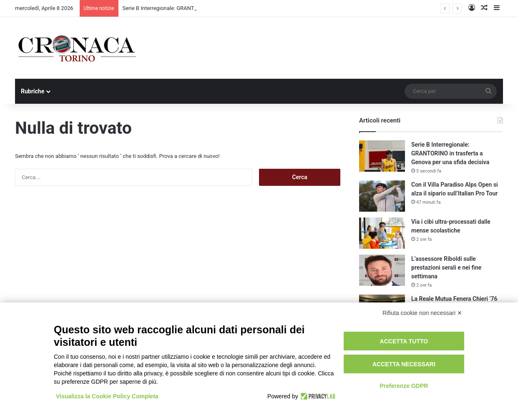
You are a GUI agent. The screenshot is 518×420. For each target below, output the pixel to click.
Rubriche (33, 91)
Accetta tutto (404, 341)
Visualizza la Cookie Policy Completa (107, 396)
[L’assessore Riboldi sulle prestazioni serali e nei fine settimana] (382, 270)
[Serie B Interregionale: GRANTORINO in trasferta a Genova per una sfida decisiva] (382, 156)
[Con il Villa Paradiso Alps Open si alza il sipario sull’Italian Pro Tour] (382, 196)
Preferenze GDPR (404, 386)
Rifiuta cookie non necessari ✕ (422, 313)
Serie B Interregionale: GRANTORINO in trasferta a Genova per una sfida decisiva (450, 153)
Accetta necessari (404, 364)
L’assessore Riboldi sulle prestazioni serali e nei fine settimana (446, 267)
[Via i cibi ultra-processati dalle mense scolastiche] (382, 233)
